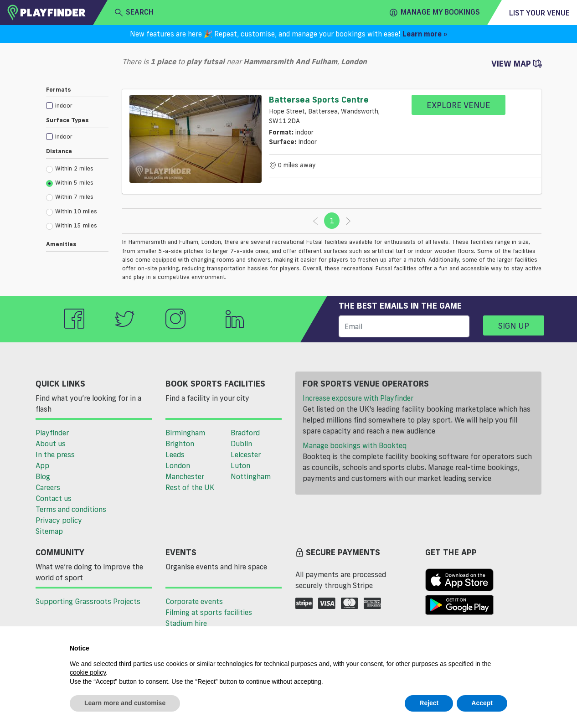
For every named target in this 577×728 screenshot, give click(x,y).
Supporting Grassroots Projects (88, 601)
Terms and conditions (71, 509)
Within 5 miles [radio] (70, 183)
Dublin (241, 444)
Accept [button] (482, 703)
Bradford (245, 433)
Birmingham (185, 433)
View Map (516, 63)
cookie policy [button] (88, 672)
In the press (55, 454)
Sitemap (49, 531)
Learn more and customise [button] (125, 703)
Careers (48, 487)
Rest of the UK (190, 487)
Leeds (175, 454)
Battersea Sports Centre (319, 99)
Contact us (54, 498)
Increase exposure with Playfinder (358, 398)
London (178, 465)
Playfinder (52, 433)
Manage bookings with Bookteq (355, 445)
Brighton (180, 444)
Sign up (514, 325)
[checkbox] (77, 105)
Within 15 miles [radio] (72, 226)
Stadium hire (186, 623)
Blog (43, 476)
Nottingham (251, 476)
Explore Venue (459, 105)
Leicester (246, 454)
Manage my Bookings (435, 12)
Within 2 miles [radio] (70, 169)
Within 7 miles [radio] (70, 197)
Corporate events (194, 601)
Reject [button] (429, 703)
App (42, 465)
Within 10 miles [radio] (72, 212)
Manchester (185, 476)
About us (51, 444)
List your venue (539, 13)
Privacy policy (59, 520)
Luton (240, 465)
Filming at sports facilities (209, 612)
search (134, 12)
